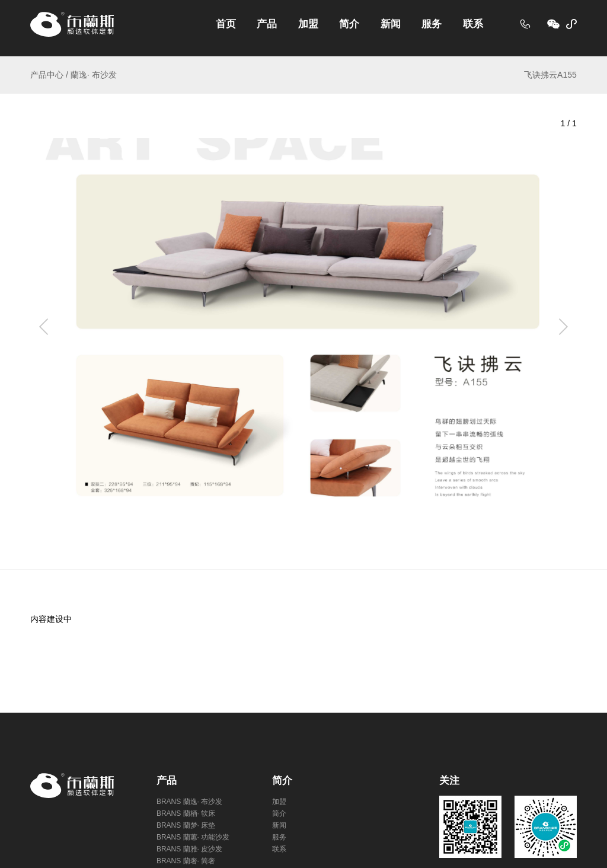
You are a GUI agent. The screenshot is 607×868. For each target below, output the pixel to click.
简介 (349, 24)
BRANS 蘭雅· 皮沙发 (189, 849)
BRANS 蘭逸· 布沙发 (189, 802)
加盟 (308, 24)
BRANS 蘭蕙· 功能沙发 (193, 837)
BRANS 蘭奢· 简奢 (186, 861)
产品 (267, 24)
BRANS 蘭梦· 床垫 (186, 825)
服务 (432, 24)
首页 (226, 24)
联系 (473, 24)
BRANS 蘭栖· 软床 (186, 813)
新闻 (391, 24)
